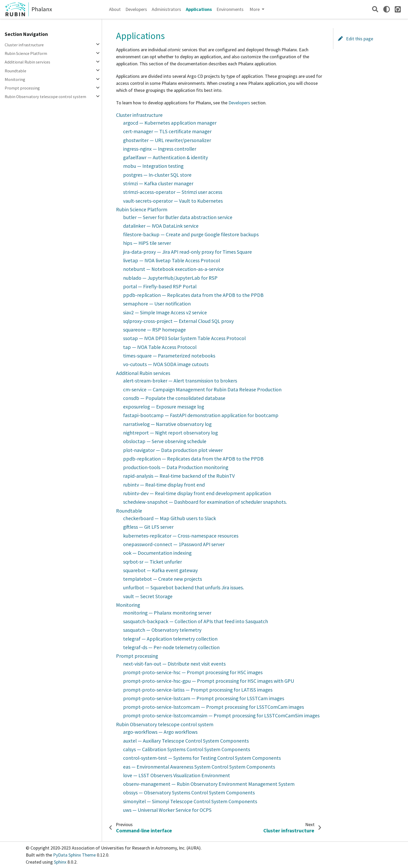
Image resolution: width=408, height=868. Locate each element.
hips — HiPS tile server (147, 243)
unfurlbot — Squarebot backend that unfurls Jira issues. (183, 588)
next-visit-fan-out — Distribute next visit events (174, 664)
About (115, 9)
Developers (136, 9)
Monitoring (15, 79)
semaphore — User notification (157, 304)
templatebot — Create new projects (162, 579)
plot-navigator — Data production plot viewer (173, 450)
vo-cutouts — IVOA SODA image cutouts (166, 364)
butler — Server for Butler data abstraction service (178, 217)
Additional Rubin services (27, 62)
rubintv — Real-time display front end (164, 485)
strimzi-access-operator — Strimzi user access (173, 192)
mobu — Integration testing (153, 166)
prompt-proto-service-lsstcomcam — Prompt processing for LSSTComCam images (213, 707)
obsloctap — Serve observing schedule (165, 441)
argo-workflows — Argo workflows (160, 732)
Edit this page (356, 39)
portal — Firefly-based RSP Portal (160, 286)
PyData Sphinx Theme (75, 855)
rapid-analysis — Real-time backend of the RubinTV (179, 476)
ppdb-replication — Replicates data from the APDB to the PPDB (193, 295)
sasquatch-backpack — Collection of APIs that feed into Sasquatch (196, 621)
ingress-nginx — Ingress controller (160, 149)
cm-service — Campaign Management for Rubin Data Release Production (202, 390)
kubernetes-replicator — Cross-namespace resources (181, 536)
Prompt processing (22, 88)
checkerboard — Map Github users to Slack (170, 518)
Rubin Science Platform (26, 53)
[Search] (375, 9)
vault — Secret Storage (148, 596)
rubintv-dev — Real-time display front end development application (197, 493)
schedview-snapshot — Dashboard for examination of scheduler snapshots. (205, 502)
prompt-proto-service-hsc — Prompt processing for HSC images (193, 672)
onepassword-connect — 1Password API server (174, 544)
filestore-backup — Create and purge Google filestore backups (191, 234)
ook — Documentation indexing (157, 553)
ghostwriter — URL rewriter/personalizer (167, 140)
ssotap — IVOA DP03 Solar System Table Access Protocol (184, 338)
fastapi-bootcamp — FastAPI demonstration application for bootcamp (201, 415)
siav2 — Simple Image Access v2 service (165, 312)
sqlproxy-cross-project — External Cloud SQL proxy (178, 321)
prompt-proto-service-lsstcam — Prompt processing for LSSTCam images (204, 698)
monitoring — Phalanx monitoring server (167, 613)
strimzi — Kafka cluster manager (158, 183)
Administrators (166, 9)
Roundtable (15, 71)
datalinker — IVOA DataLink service (161, 226)
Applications (199, 9)
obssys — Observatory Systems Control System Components (189, 793)
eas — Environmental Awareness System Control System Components (199, 767)
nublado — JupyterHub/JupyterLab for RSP (170, 278)
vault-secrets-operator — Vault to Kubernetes (173, 201)
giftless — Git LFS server (148, 527)
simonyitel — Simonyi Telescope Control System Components (190, 801)
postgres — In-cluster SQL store (157, 175)
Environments (230, 9)
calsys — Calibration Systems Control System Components (187, 749)
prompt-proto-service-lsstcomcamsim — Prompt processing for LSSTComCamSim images (221, 716)
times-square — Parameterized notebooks (169, 356)
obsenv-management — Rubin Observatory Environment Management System (209, 784)
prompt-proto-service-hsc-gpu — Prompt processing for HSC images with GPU (209, 681)
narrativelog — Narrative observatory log (167, 424)
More (255, 9)
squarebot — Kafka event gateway (160, 570)
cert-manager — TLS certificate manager (167, 131)
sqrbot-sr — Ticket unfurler (152, 562)
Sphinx (60, 862)
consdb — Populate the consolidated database (174, 398)
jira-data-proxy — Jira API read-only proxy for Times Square (187, 252)
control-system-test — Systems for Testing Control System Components (202, 758)
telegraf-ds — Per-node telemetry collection (171, 647)
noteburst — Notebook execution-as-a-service (173, 269)
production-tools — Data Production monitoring (176, 467)
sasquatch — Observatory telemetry (162, 630)
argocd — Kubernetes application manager (170, 123)
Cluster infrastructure (24, 45)
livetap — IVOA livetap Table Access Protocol (171, 260)
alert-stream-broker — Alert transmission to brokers (180, 381)
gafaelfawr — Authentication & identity (165, 157)
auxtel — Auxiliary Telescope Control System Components (186, 741)
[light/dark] (387, 9)
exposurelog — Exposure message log (164, 407)
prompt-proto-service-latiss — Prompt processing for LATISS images (198, 690)
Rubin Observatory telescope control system (45, 97)
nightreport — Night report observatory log (170, 433)
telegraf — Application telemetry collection (170, 639)
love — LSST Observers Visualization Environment (177, 775)
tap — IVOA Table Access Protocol (160, 347)
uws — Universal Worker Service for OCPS (167, 810)
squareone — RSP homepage (154, 330)
